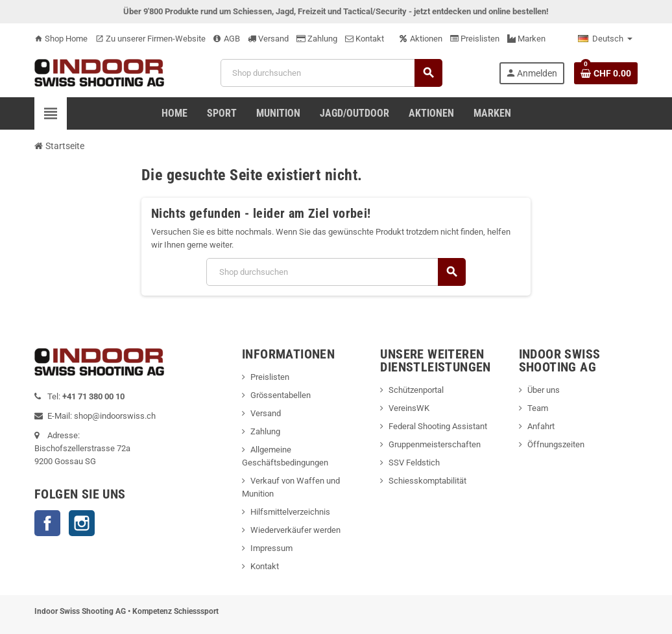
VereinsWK (409, 408)
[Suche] (331, 73)
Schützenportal (416, 390)
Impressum (271, 548)
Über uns (544, 390)
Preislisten (475, 39)
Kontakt (365, 39)
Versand (268, 39)
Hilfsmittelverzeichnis (290, 512)
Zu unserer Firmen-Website (150, 39)
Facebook (47, 523)
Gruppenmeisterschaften (435, 444)
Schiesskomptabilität (427, 481)
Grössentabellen (281, 395)
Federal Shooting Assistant (438, 426)
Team (538, 408)
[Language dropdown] (605, 39)
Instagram (82, 523)
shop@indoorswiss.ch (115, 416)
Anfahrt (541, 426)
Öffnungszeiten (556, 444)
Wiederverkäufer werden (295, 530)
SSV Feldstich (414, 463)
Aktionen (421, 39)
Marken (526, 39)
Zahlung (317, 39)
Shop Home (61, 39)
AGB (227, 39)
